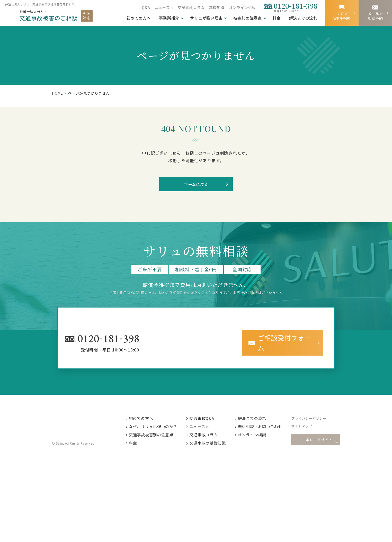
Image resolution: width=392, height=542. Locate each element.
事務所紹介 (169, 18)
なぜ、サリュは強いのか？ (157, 424)
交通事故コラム (191, 7)
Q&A (146, 7)
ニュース (162, 7)
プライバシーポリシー (314, 415)
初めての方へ (145, 415)
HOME (57, 93)
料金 (277, 18)
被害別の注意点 (248, 18)
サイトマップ (307, 424)
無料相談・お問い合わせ (265, 424)
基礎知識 (217, 7)
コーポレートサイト (317, 437)
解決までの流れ (303, 18)
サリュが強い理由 (206, 18)
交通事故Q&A (206, 415)
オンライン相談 (242, 7)
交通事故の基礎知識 (212, 441)
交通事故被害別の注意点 (155, 432)
